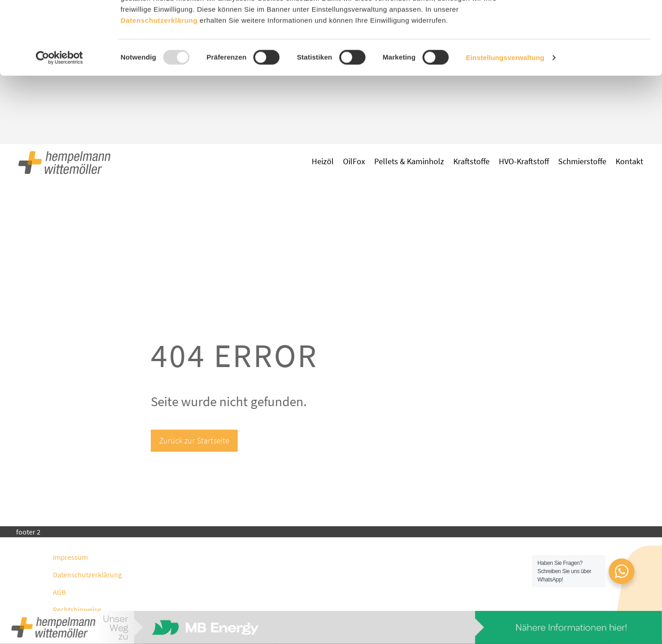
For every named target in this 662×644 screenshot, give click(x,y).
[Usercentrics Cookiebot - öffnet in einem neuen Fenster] (60, 126)
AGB (59, 592)
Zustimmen (585, 24)
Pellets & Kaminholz (409, 161)
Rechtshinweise (77, 609)
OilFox (354, 161)
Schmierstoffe (582, 161)
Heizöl (323, 161)
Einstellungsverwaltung (505, 126)
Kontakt (629, 161)
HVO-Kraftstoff (524, 161)
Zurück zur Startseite (194, 440)
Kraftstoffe (471, 161)
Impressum (70, 557)
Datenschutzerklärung (87, 575)
